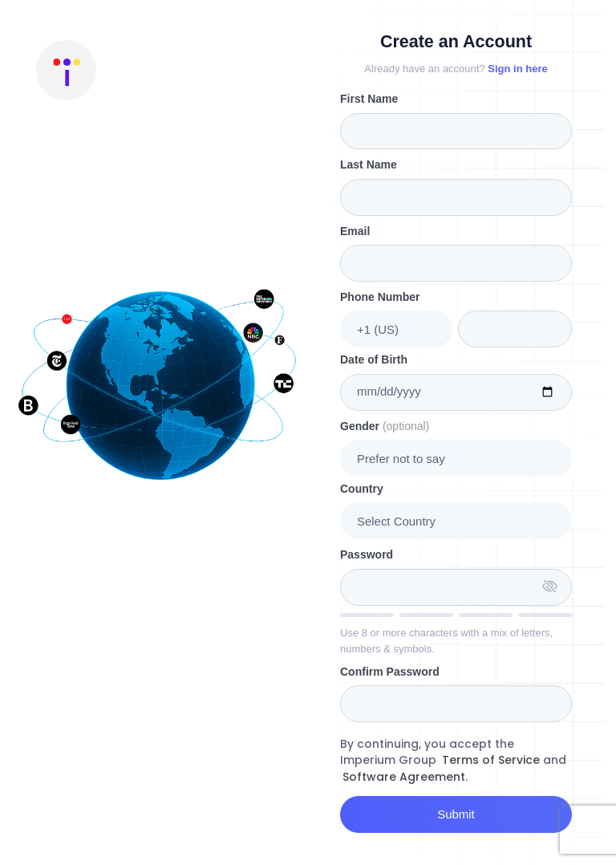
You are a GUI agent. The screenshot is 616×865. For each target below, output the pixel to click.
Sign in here (517, 69)
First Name (369, 99)
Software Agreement (404, 777)
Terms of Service (491, 760)
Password (367, 554)
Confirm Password (390, 672)
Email (355, 231)
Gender (385, 426)
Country (362, 489)
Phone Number (380, 297)
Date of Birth (374, 359)
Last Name (369, 164)
